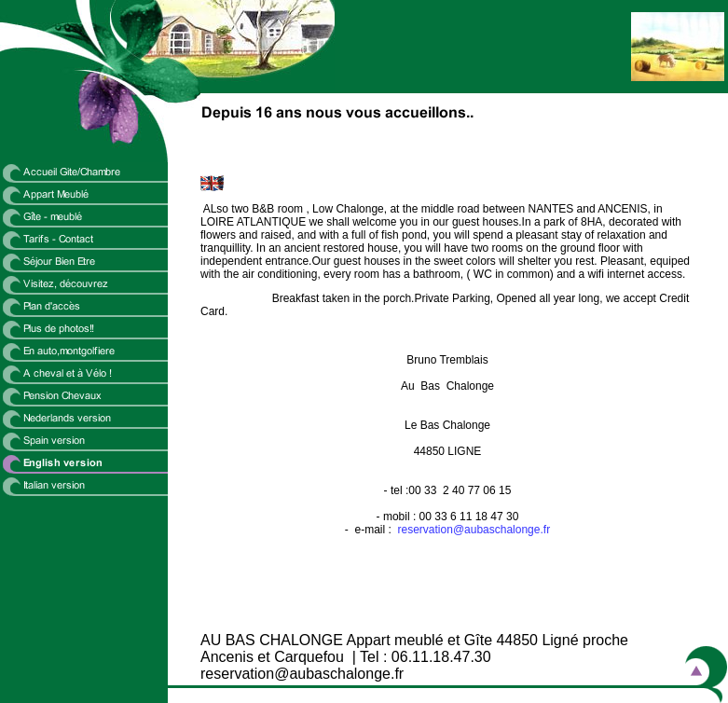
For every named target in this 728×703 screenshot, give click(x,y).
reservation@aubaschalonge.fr (474, 530)
